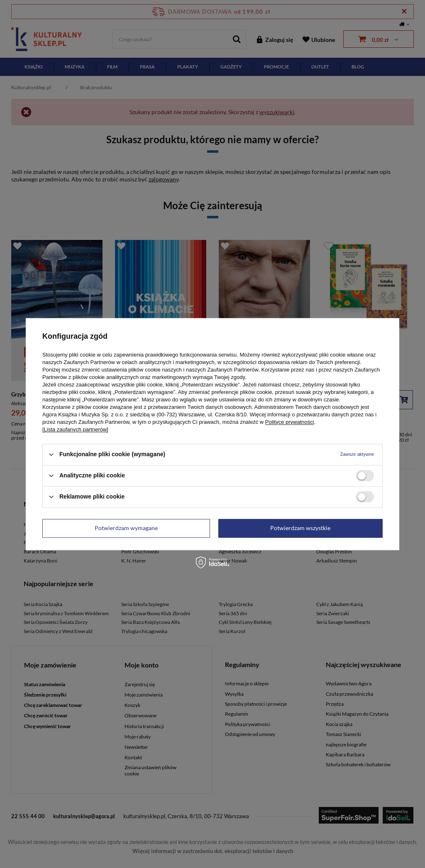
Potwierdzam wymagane (126, 528)
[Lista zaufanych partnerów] (75, 429)
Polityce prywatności (290, 422)
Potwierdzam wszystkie (300, 528)
